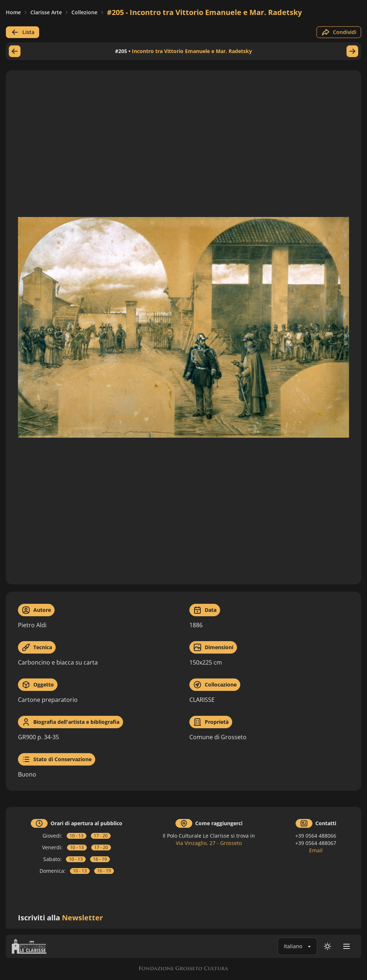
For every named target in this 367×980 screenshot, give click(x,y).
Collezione (84, 12)
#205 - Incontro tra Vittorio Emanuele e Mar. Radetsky (204, 12)
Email (316, 850)
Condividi (339, 32)
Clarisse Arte (46, 12)
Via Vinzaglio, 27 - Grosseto (209, 843)
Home (13, 12)
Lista (23, 32)
